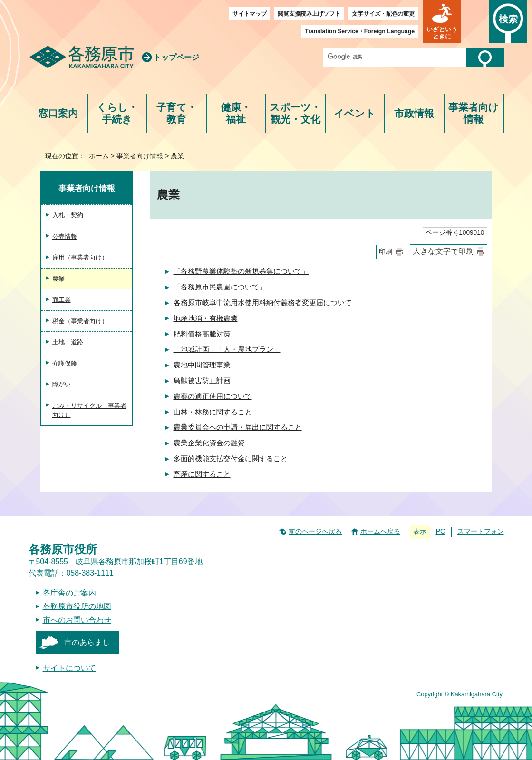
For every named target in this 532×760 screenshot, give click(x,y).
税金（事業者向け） (80, 321)
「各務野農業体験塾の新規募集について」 (241, 271)
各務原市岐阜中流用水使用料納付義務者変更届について (263, 303)
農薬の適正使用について (213, 396)
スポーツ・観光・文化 (295, 113)
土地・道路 (68, 342)
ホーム (99, 156)
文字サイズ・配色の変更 (383, 14)
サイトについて (69, 668)
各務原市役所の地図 (77, 606)
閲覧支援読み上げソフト (309, 14)
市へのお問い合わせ (77, 620)
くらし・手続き (117, 113)
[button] (442, 21)
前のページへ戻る (315, 531)
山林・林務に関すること (213, 412)
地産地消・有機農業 (206, 318)
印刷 (386, 252)
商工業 (62, 300)
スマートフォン (481, 531)
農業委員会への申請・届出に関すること (238, 427)
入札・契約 (68, 215)
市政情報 (414, 113)
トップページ (176, 57)
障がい (62, 384)
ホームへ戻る (380, 531)
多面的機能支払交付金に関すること (231, 458)
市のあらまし (87, 642)
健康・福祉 (236, 113)
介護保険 (65, 363)
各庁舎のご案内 (69, 593)
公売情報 (65, 236)
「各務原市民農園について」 (220, 287)
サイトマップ (250, 14)
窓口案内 (58, 113)
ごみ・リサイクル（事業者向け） (89, 410)
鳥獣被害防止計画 (202, 380)
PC (440, 531)
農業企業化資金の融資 (209, 443)
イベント (355, 113)
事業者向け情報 (474, 113)
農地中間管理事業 (202, 365)
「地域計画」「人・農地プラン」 (227, 349)
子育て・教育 (177, 113)
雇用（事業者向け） (80, 257)
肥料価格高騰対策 (202, 334)
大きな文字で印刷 (443, 251)
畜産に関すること (202, 474)
